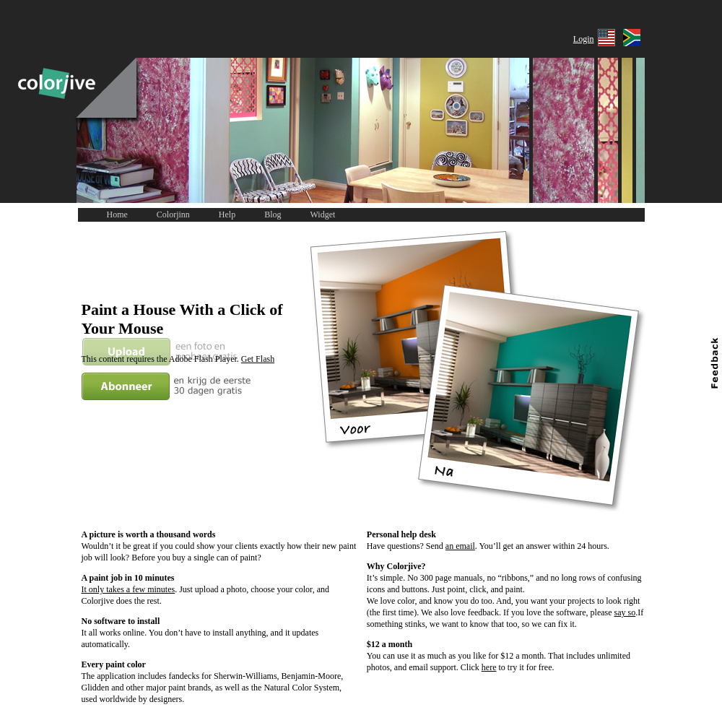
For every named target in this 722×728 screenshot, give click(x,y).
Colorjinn (173, 214)
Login (584, 39)
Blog (273, 214)
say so (625, 612)
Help (227, 214)
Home (117, 214)
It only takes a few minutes (129, 589)
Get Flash (258, 359)
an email (460, 546)
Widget (323, 214)
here (489, 667)
